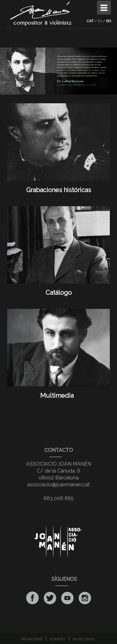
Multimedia (59, 392)
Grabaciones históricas (59, 186)
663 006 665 (59, 498)
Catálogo (59, 289)
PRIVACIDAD (32, 639)
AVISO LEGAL (84, 639)
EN (109, 21)
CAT (90, 21)
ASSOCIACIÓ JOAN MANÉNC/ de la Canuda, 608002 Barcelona (59, 471)
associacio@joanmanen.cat (58, 485)
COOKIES (58, 639)
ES (100, 21)
